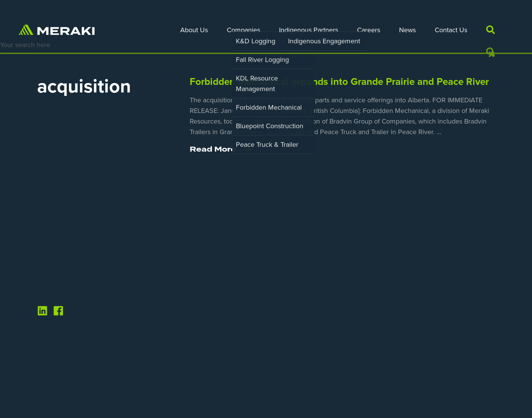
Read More (220, 150)
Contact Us (451, 30)
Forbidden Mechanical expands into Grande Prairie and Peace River (339, 82)
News (407, 30)
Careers (369, 30)
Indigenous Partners (309, 30)
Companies (243, 30)
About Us (194, 30)
